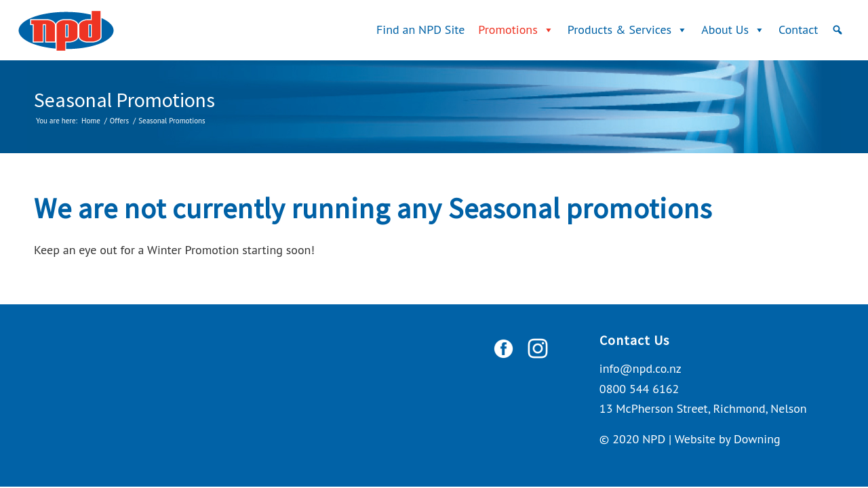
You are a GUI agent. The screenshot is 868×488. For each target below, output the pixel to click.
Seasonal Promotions (124, 100)
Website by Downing (728, 439)
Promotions (516, 29)
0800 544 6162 (639, 389)
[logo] (66, 30)
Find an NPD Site (420, 29)
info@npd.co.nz (640, 368)
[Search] (837, 30)
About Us (733, 29)
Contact (798, 29)
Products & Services (628, 29)
